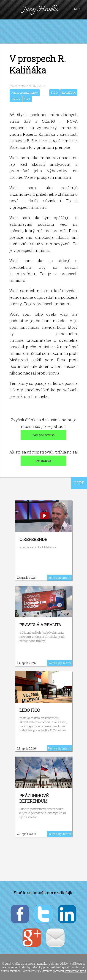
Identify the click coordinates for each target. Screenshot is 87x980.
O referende (33, 539)
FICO (54, 92)
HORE (79, 483)
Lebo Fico (30, 710)
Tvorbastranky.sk (75, 971)
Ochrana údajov (58, 964)
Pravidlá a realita (40, 625)
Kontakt (42, 964)
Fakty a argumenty (25, 92)
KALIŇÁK (69, 92)
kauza (16, 99)
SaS (27, 99)
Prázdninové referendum (34, 798)
